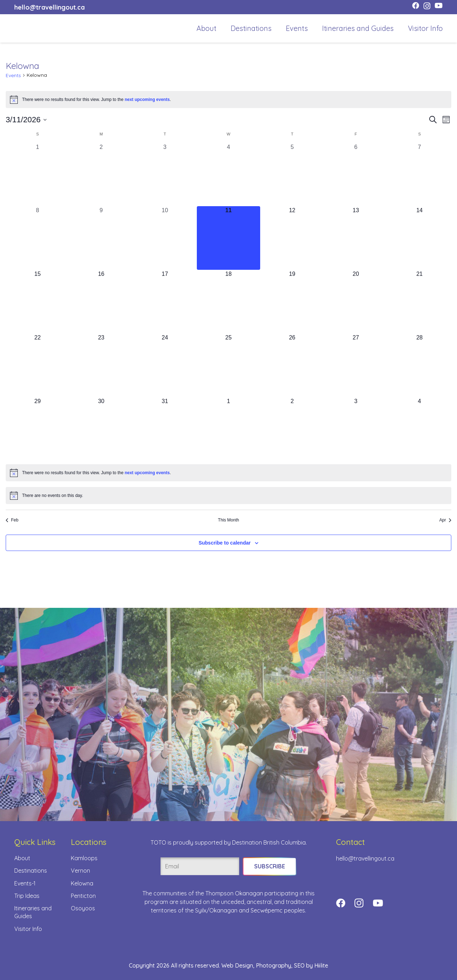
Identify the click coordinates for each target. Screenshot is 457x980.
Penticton (83, 896)
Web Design (237, 965)
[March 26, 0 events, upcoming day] (292, 365)
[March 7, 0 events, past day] (419, 175)
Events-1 (25, 883)
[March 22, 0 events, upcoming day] (38, 365)
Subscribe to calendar (225, 543)
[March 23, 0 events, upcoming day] (101, 365)
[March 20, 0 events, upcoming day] (356, 302)
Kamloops (84, 858)
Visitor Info (28, 929)
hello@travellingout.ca (365, 858)
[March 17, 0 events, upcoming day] (165, 302)
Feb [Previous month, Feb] (12, 520)
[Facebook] (416, 6)
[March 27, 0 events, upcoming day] (356, 365)
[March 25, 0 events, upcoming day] (229, 365)
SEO (299, 965)
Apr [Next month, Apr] (445, 520)
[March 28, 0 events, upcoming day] (419, 365)
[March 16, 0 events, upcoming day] (101, 302)
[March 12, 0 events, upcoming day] (292, 238)
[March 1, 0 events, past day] (38, 175)
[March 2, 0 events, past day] (101, 175)
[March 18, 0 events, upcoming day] (229, 302)
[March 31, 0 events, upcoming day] (165, 429)
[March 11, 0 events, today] (229, 238)
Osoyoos (83, 908)
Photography (274, 965)
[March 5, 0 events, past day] (292, 175)
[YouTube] (439, 6)
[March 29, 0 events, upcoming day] (38, 429)
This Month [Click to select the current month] (228, 520)
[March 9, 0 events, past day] (101, 238)
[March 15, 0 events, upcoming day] (38, 302)
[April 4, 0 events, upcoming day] (419, 429)
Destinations (31, 871)
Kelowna (82, 883)
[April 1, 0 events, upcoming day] (229, 429)
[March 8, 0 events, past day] (38, 238)
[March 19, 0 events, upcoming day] (292, 302)
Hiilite (321, 965)
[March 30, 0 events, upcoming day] (101, 429)
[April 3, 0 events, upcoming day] (356, 429)
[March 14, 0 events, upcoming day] (419, 238)
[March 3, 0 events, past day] (165, 175)
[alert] (228, 100)
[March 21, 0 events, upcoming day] (419, 302)
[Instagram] (427, 6)
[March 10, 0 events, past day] (165, 238)
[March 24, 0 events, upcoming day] (165, 365)
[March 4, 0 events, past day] (229, 175)
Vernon (80, 871)
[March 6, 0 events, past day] (356, 175)
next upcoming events (147, 100)
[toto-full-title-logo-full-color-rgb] (26, 28)
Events (13, 75)
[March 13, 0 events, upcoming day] (356, 238)
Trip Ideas (27, 896)
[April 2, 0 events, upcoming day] (292, 429)
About (22, 858)
